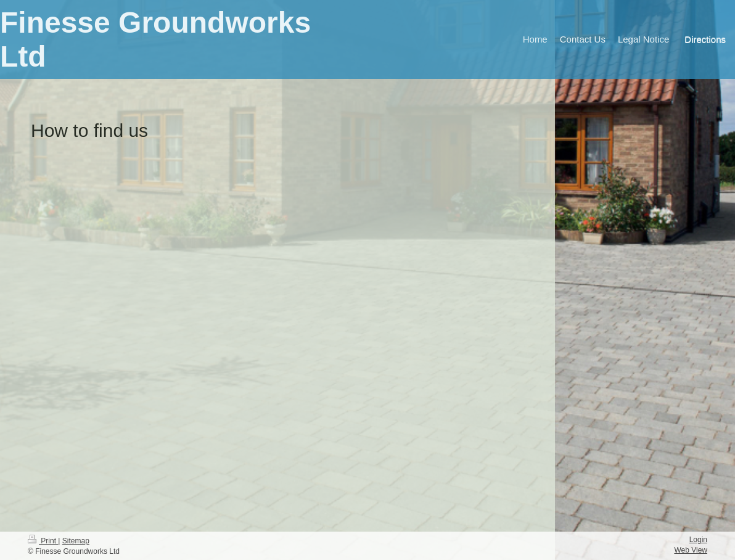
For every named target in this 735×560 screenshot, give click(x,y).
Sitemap (76, 541)
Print (43, 541)
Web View (691, 550)
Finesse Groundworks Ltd (155, 39)
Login (698, 540)
